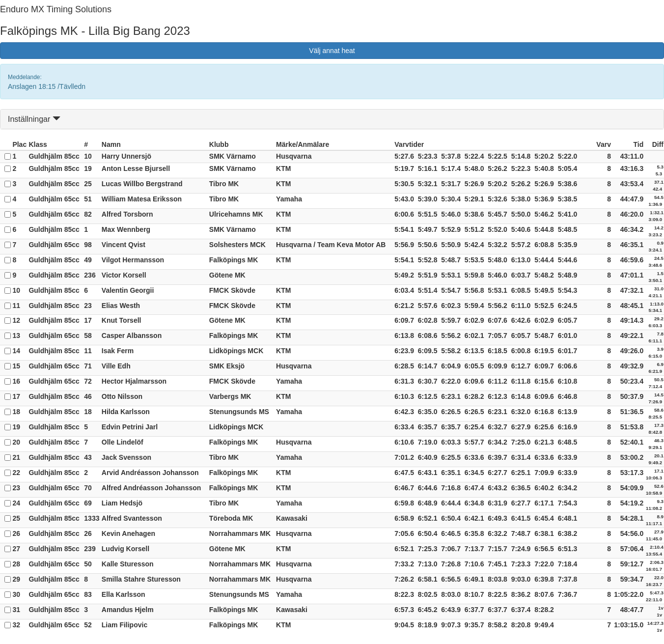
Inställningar (34, 119)
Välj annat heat (332, 51)
